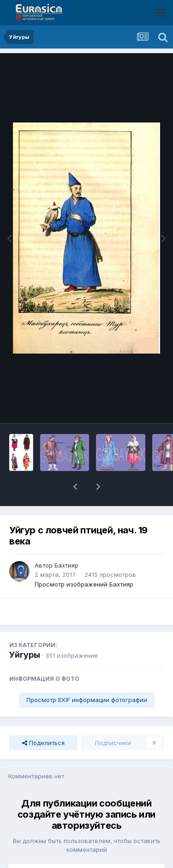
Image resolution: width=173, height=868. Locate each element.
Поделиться (43, 719)
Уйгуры (25, 631)
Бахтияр (66, 541)
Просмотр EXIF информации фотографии (87, 676)
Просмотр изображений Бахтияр (84, 560)
